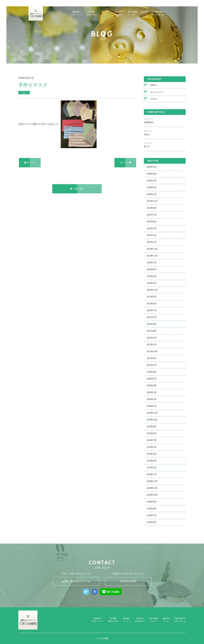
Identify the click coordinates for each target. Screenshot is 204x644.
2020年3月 (151, 393)
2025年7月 (151, 215)
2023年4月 (151, 325)
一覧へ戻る (77, 189)
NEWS (153, 86)
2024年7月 (151, 263)
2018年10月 (152, 496)
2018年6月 (151, 523)
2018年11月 (152, 489)
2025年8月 (151, 209)
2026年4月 (151, 174)
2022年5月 (151, 338)
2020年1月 (151, 407)
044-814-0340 (128, 581)
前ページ (30, 163)
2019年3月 (151, 461)
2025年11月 (152, 202)
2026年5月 (151, 168)
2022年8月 (151, 332)
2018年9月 (151, 502)
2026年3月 (151, 181)
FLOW (97, 13)
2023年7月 (151, 311)
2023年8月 (151, 304)
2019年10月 (152, 420)
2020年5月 (151, 379)
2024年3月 (151, 277)
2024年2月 (151, 284)
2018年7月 (151, 516)
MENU (110, 13)
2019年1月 (151, 475)
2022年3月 (151, 345)
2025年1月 (151, 243)
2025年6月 (151, 222)
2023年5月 (151, 318)
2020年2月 (151, 400)
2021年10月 (152, 352)
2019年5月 (151, 448)
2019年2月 (151, 468)
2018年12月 (152, 482)
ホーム (14, 59)
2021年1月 (151, 366)
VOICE (124, 13)
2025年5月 (151, 229)
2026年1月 (151, 195)
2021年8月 (151, 359)
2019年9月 (151, 427)
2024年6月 (151, 270)
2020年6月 (151, 373)
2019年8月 (151, 434)
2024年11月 (152, 256)
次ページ (125, 163)
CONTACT (164, 13)
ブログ (24, 59)
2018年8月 (151, 509)
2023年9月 (151, 297)
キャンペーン (157, 93)
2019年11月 (152, 414)
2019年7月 (151, 441)
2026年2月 (151, 188)
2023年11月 (152, 291)
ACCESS (138, 13)
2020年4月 (151, 386)
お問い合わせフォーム (76, 581)
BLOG (150, 13)
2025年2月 (151, 236)
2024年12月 (152, 250)
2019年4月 (151, 455)
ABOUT (82, 13)
